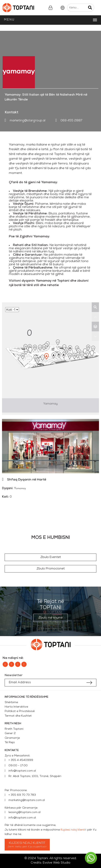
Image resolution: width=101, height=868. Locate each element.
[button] (51, 557)
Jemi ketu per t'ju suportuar (27, 847)
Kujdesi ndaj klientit (74, 830)
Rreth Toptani (14, 729)
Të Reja (10, 742)
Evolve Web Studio (57, 863)
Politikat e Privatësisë (20, 711)
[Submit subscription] (89, 683)
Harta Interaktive (16, 707)
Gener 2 (11, 733)
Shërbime (11, 702)
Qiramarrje (12, 738)
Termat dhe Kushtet (18, 716)
